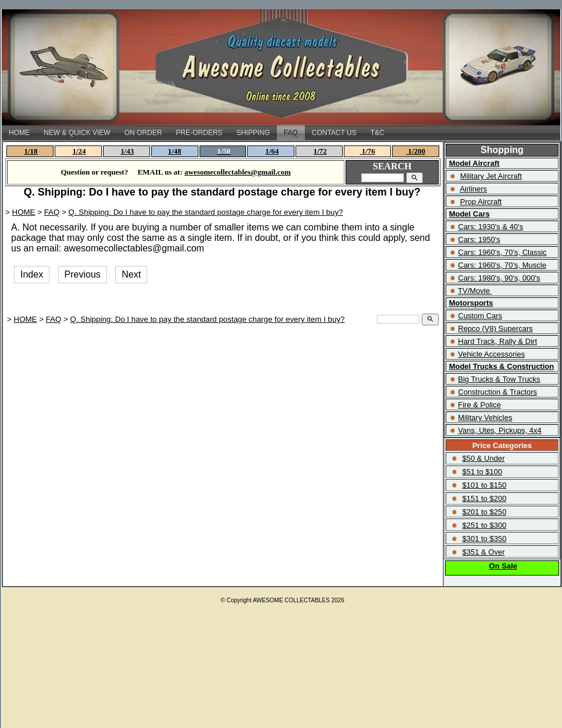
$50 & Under (483, 458)
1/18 (31, 151)
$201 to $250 (484, 512)
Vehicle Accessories (491, 354)
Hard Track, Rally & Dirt (497, 341)
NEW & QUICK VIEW (77, 133)
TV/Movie (474, 291)
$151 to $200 (484, 498)
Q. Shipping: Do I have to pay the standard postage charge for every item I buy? (206, 212)
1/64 (272, 151)
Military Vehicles (485, 418)
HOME (19, 133)
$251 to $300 (484, 525)
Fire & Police (479, 405)
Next (131, 274)
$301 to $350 (484, 539)
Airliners (473, 189)
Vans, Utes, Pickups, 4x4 (500, 430)
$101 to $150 (484, 485)
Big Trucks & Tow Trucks (499, 379)
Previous (83, 274)
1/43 (127, 151)
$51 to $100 (482, 472)
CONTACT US (334, 133)
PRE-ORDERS (199, 133)
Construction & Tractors (497, 392)
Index (32, 274)
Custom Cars (480, 316)
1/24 (79, 151)
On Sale (503, 566)
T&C (378, 133)
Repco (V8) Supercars (495, 329)
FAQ (291, 133)
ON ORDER (143, 133)
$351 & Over (483, 552)
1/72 (320, 151)
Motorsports (471, 303)
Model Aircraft (474, 163)
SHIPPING (253, 133)
